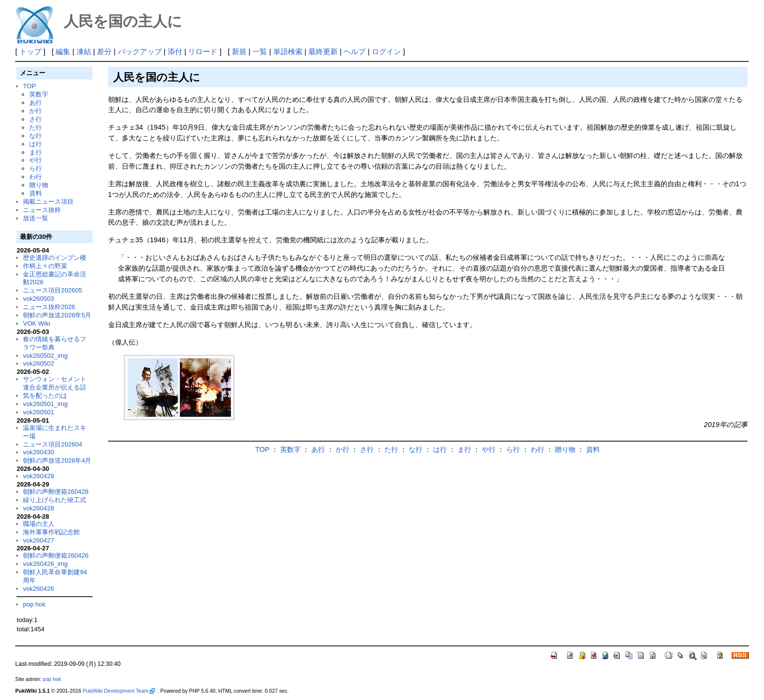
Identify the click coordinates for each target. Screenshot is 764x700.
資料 (36, 193)
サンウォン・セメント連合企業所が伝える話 (55, 383)
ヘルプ (354, 51)
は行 (36, 144)
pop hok (34, 604)
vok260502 (38, 363)
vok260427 (38, 540)
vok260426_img (45, 564)
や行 (36, 160)
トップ (30, 51)
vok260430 (38, 452)
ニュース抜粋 (42, 210)
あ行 (36, 103)
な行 (36, 136)
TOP (29, 86)
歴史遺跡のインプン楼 (55, 258)
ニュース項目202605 (52, 290)
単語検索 (288, 51)
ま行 (36, 152)
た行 (36, 127)
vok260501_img (45, 404)
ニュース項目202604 (52, 444)
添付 (175, 51)
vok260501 (38, 412)
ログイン (386, 51)
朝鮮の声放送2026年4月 (57, 460)
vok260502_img (45, 356)
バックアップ (140, 51)
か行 (36, 111)
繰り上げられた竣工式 (55, 500)
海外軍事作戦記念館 (51, 532)
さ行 (36, 119)
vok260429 (38, 476)
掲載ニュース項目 (48, 202)
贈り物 (39, 185)
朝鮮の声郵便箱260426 (56, 555)
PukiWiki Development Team (119, 691)
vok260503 (38, 299)
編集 (63, 51)
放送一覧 (36, 218)
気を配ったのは (45, 396)
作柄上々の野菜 (45, 266)
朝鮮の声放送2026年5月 (57, 315)
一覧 (260, 51)
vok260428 (38, 508)
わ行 (36, 177)
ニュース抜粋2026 (49, 307)
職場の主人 (39, 524)
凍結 (84, 51)
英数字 (39, 94)
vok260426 (38, 589)
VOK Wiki (37, 323)
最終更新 (323, 51)
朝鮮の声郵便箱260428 (56, 492)
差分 (104, 51)
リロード (203, 51)
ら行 (36, 168)
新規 (239, 51)
